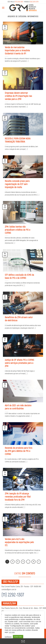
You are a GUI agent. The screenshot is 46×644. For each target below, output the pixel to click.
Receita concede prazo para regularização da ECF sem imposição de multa (17, 184)
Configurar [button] (8, 637)
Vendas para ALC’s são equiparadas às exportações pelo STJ (19, 542)
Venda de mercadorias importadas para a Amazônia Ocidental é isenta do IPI (17, 50)
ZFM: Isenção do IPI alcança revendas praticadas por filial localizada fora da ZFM (18, 497)
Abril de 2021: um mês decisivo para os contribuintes (18, 407)
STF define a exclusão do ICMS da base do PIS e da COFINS (19, 276)
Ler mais (12, 632)
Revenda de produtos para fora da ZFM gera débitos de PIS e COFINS (19, 451)
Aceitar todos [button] (18, 637)
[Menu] (3, 8)
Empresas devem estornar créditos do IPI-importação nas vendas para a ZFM (18, 96)
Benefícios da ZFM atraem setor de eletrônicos (19, 319)
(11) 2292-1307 (13, 595)
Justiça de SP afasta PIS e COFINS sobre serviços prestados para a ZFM (19, 363)
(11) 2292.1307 (19, 2)
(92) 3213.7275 (34, 2)
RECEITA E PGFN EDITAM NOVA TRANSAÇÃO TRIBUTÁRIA (18, 140)
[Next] (39, 562)
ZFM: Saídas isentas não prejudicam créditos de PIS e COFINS (18, 230)
